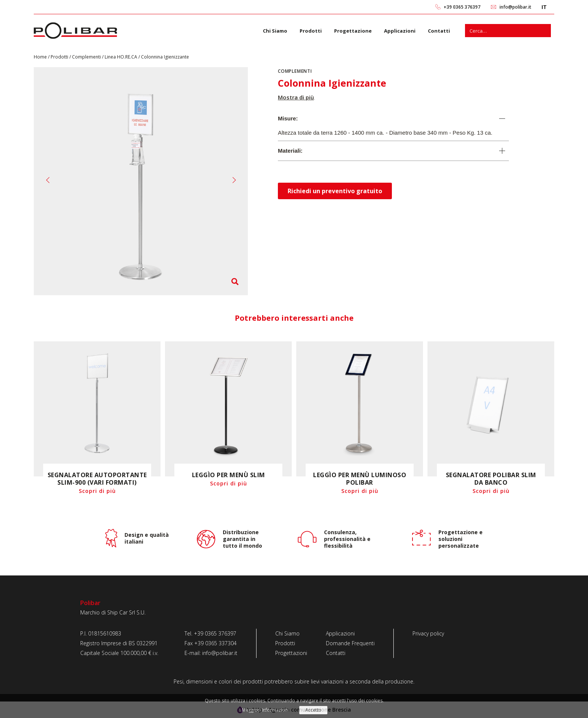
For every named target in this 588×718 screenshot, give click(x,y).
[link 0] (438, 7)
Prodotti (311, 31)
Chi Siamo (275, 31)
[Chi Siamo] (291, 634)
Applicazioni (400, 31)
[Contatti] (350, 653)
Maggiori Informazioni (265, 710)
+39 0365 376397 (462, 7)
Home (41, 57)
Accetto (313, 710)
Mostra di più (296, 97)
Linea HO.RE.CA (121, 57)
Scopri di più (97, 491)
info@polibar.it (515, 7)
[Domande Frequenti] (350, 643)
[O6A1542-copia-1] (141, 185)
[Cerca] (544, 31)
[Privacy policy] (428, 634)
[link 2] (494, 7)
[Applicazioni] (350, 634)
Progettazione (353, 31)
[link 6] (75, 31)
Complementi (87, 57)
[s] (501, 31)
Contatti (439, 31)
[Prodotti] (291, 643)
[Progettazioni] (291, 653)
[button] (48, 180)
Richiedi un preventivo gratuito (335, 191)
